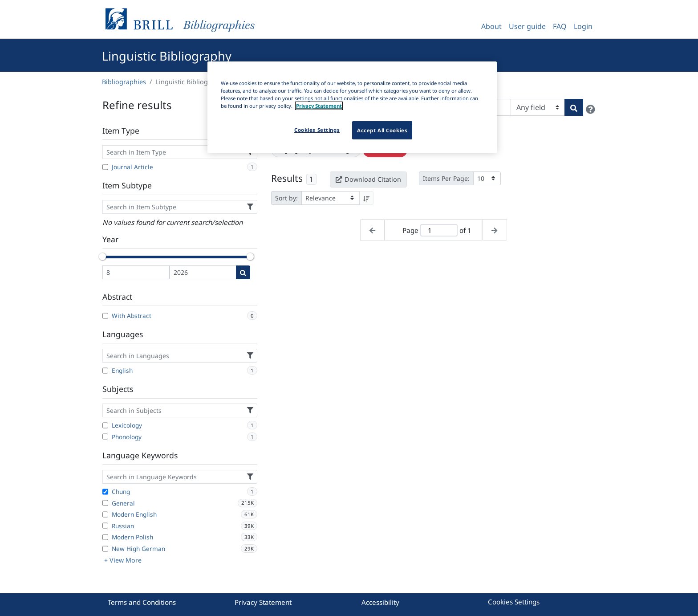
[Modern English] (105, 514)
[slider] (102, 257)
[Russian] (105, 526)
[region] (352, 107)
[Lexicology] (105, 425)
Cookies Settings (514, 602)
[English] (105, 371)
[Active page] (439, 230)
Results (287, 178)
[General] (105, 503)
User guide (527, 26)
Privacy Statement (263, 602)
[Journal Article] (105, 167)
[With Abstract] (105, 316)
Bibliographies (124, 82)
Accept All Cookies (382, 130)
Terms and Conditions (142, 602)
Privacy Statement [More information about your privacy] (319, 106)
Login (583, 26)
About (491, 26)
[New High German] (105, 549)
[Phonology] (105, 437)
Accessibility (380, 602)
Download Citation (368, 179)
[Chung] (105, 492)
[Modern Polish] (105, 537)
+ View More (123, 560)
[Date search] (243, 272)
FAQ (560, 26)
